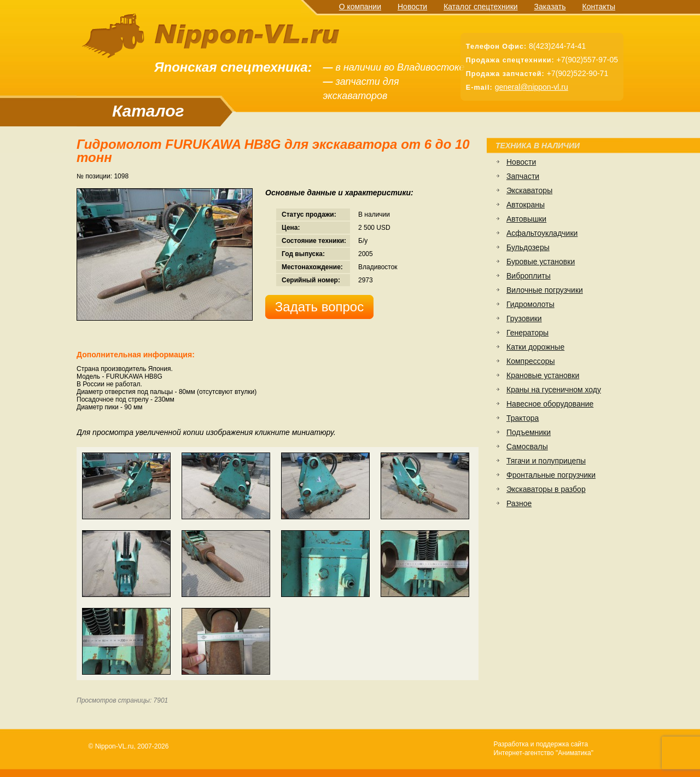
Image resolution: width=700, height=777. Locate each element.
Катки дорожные (535, 347)
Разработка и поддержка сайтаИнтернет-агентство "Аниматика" (544, 749)
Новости (412, 7)
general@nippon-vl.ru (532, 87)
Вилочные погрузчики (545, 290)
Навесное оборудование (550, 404)
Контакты (599, 7)
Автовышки (526, 219)
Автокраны (526, 205)
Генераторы (527, 333)
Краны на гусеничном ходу (554, 390)
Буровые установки (541, 262)
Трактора (523, 418)
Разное (519, 503)
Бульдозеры (528, 247)
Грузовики (524, 318)
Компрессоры (531, 361)
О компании (360, 7)
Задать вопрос (319, 307)
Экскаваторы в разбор (546, 489)
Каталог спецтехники (480, 7)
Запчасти (523, 176)
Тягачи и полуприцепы (546, 461)
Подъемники (529, 432)
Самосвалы (527, 447)
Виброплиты (529, 276)
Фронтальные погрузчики (551, 475)
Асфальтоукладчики (542, 233)
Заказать (550, 7)
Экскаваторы (529, 190)
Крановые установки (543, 375)
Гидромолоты (530, 304)
